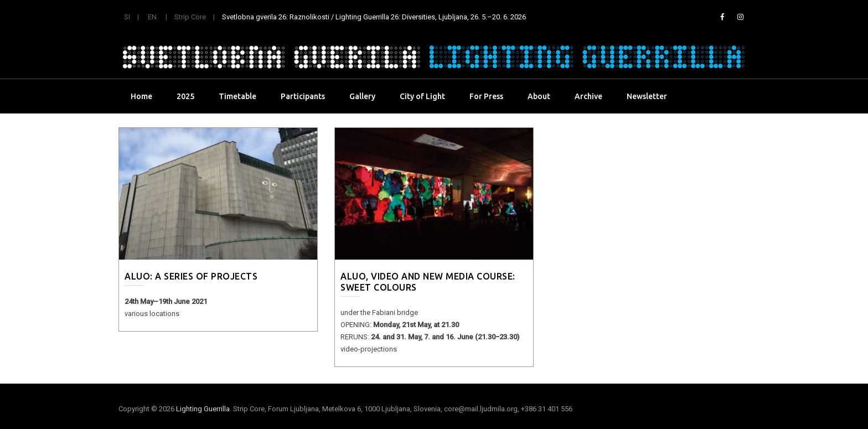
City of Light (422, 96)
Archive (588, 96)
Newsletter (647, 96)
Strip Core (190, 17)
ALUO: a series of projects (191, 276)
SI (127, 17)
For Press (486, 96)
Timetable (237, 96)
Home (141, 96)
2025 (185, 96)
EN (152, 17)
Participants (303, 96)
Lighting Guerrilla (203, 409)
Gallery (362, 96)
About (539, 96)
